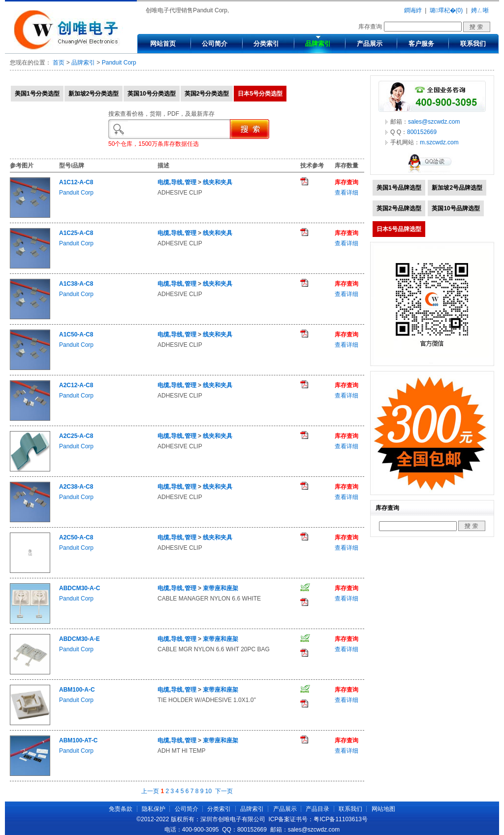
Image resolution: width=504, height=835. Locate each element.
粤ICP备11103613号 (340, 819)
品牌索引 (318, 44)
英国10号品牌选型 (456, 208)
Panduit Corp (119, 63)
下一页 (224, 791)
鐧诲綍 (413, 10)
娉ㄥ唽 (480, 10)
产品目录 (317, 809)
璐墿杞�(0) (446, 10)
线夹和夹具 (218, 182)
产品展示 (370, 44)
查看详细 (346, 193)
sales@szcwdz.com (434, 122)
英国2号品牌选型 (399, 208)
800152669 (422, 132)
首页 (59, 63)
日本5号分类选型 (260, 94)
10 (208, 791)
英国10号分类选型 (151, 94)
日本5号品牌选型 (399, 229)
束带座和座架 (220, 588)
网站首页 (163, 44)
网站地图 (383, 809)
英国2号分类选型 (207, 94)
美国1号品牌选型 (399, 188)
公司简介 (215, 44)
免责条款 (121, 809)
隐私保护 (154, 809)
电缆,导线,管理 (177, 182)
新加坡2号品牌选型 (457, 188)
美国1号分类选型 (37, 94)
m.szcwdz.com (439, 142)
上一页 (150, 791)
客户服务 (421, 44)
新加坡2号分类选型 (94, 94)
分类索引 (266, 44)
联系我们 (473, 44)
